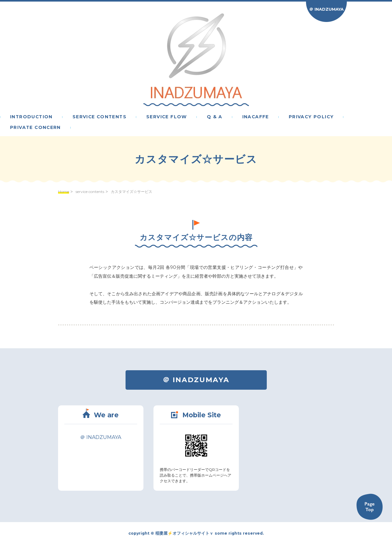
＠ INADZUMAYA (326, 9)
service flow (167, 117)
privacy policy (311, 117)
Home (64, 192)
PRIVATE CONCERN (35, 128)
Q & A (215, 117)
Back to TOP (369, 507)
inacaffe (256, 117)
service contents (99, 117)
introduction (31, 117)
